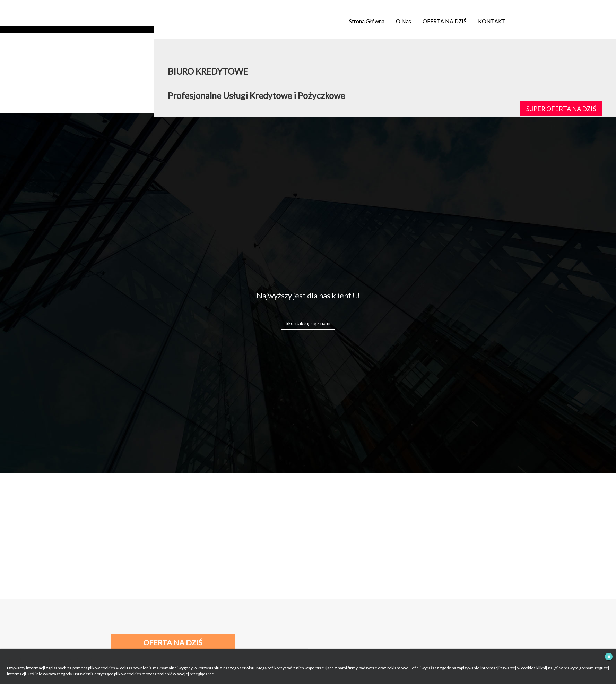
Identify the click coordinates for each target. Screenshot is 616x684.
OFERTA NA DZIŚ (445, 21)
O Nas (404, 21)
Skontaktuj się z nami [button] (308, 323)
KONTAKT (492, 21)
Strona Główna (367, 21)
